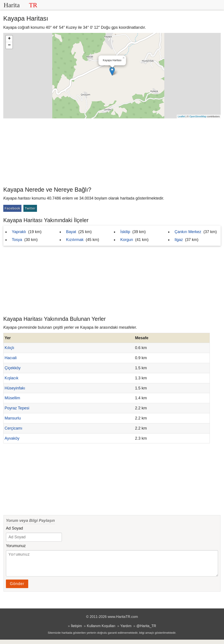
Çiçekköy (13, 368)
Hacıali (11, 358)
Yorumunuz (16, 546)
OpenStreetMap (198, 116)
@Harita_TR (146, 630)
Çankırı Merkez (188, 232)
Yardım (126, 630)
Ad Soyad (14, 528)
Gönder (17, 588)
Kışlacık (11, 378)
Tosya (17, 240)
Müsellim (12, 398)
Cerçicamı (13, 428)
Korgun (127, 240)
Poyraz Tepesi (17, 408)
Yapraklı (19, 232)
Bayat (71, 232)
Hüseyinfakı (15, 388)
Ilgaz (179, 240)
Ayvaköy (12, 438)
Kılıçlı (9, 348)
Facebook (12, 208)
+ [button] (9, 39)
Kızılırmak (75, 240)
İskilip (125, 232)
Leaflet (181, 116)
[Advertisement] (112, 151)
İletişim (76, 630)
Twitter (30, 208)
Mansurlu (13, 418)
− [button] (9, 45)
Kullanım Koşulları (101, 630)
